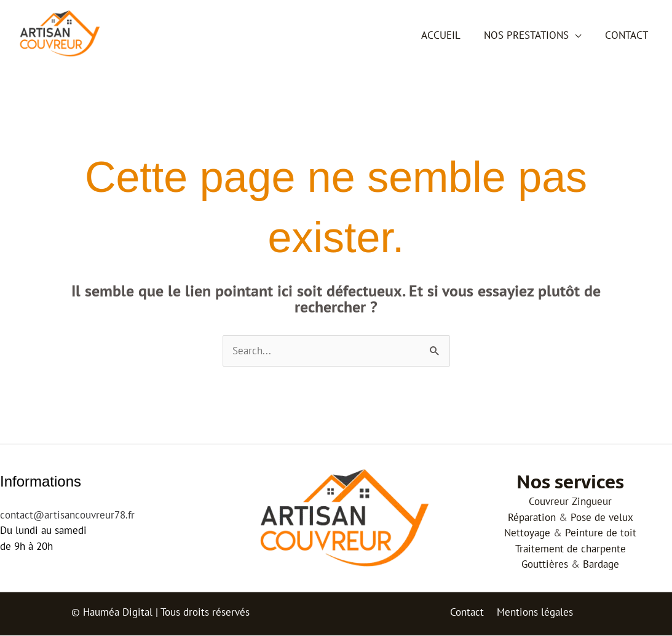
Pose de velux (602, 517)
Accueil (448, 35)
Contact (628, 35)
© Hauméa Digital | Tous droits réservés (160, 613)
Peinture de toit (601, 533)
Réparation (532, 517)
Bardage (601, 565)
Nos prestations (531, 35)
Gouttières (545, 565)
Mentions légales (534, 613)
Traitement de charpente (571, 549)
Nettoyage (527, 533)
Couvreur (549, 502)
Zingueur (592, 502)
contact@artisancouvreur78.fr (67, 515)
